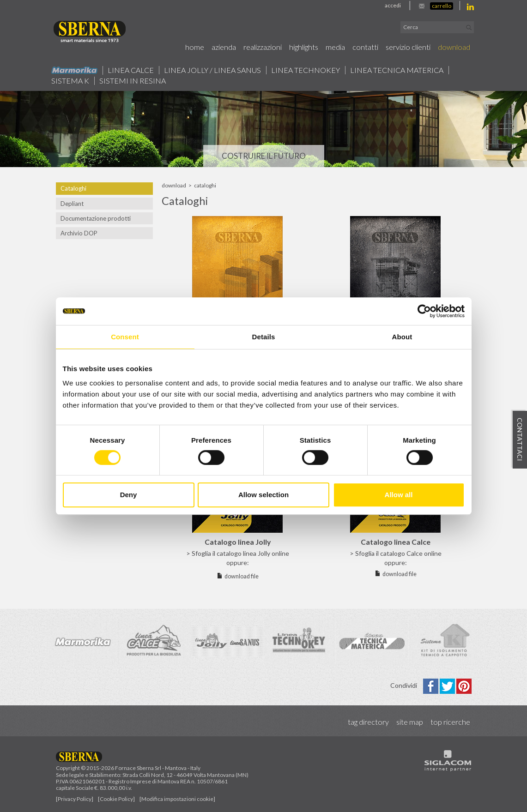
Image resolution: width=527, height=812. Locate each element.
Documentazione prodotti (96, 218)
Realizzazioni (263, 47)
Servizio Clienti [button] (408, 47)
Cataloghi (73, 188)
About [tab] (402, 337)
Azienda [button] (224, 47)
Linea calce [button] (131, 70)
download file (242, 576)
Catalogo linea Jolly (238, 542)
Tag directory (368, 722)
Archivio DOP (79, 233)
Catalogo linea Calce (396, 542)
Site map (410, 722)
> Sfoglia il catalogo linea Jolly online (238, 553)
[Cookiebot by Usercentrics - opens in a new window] (424, 311)
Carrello (442, 6)
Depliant (72, 204)
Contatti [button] (365, 47)
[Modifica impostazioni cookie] (177, 799)
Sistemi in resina (133, 81)
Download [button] (454, 47)
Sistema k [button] (70, 81)
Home (195, 47)
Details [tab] (264, 337)
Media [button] (335, 47)
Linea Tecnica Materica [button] (397, 70)
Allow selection (263, 495)
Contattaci (520, 439)
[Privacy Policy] (75, 799)
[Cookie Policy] (116, 799)
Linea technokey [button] (306, 70)
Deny (129, 495)
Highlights (304, 47)
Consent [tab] (125, 337)
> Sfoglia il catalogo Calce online (396, 553)
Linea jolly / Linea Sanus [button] (212, 70)
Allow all (399, 495)
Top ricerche (450, 722)
